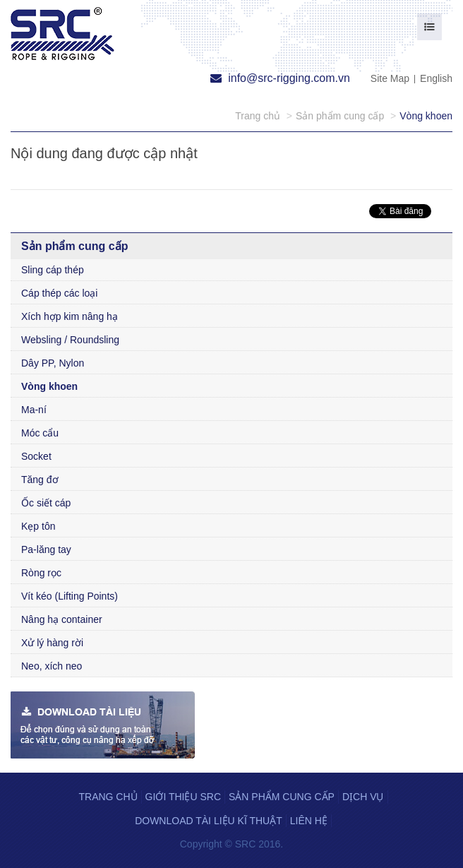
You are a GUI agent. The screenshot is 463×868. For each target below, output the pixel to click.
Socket (36, 456)
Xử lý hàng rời (52, 643)
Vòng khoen (49, 386)
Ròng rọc (41, 573)
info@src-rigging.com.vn (280, 78)
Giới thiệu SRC (183, 797)
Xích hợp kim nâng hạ (70, 316)
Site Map (390, 78)
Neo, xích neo (52, 666)
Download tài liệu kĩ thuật (209, 821)
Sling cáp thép (53, 270)
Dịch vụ (363, 797)
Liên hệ (309, 821)
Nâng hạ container (62, 619)
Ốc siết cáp (46, 503)
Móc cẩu (40, 433)
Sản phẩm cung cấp (282, 797)
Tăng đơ (40, 480)
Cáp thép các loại (59, 293)
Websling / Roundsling (70, 340)
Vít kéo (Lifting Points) (70, 596)
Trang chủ (108, 797)
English (436, 78)
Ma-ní (34, 410)
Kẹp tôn (38, 526)
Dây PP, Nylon (53, 363)
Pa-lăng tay (46, 549)
